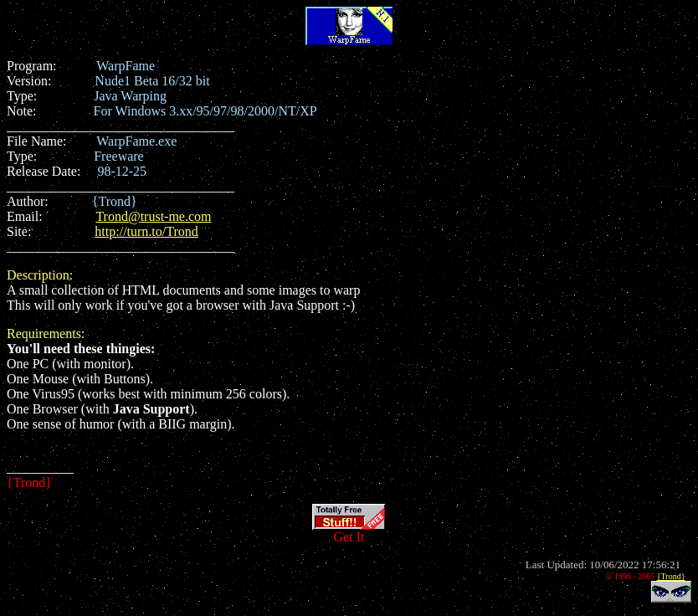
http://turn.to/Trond (146, 231)
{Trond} (671, 576)
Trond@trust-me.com (153, 216)
